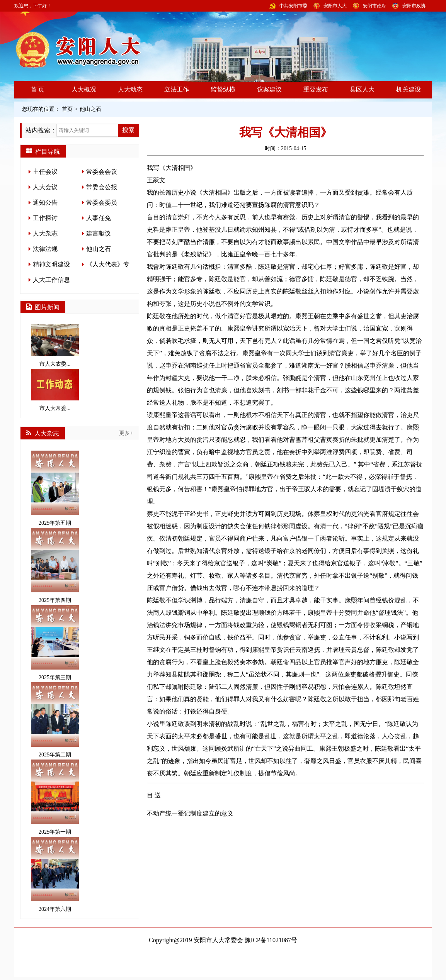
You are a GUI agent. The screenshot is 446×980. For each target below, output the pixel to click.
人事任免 (99, 218)
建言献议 (99, 233)
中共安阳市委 (293, 6)
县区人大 (362, 89)
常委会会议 (102, 172)
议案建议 (269, 89)
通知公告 (45, 203)
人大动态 (130, 89)
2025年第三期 (55, 643)
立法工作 (177, 89)
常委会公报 (102, 187)
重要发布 (316, 89)
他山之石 (90, 109)
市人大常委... (55, 390)
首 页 (37, 89)
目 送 (154, 795)
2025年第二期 (55, 720)
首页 (67, 109)
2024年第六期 (55, 874)
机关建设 (409, 89)
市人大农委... (55, 346)
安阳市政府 (375, 6)
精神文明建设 (51, 264)
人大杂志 (45, 233)
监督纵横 (223, 89)
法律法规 (45, 249)
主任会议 (45, 172)
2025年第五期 (55, 488)
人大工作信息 (51, 280)
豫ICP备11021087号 (271, 940)
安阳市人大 (335, 6)
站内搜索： (41, 130)
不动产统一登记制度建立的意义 (190, 813)
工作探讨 (45, 218)
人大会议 (45, 187)
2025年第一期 (55, 797)
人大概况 (84, 89)
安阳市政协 (414, 6)
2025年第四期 (55, 565)
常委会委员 (102, 203)
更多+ (126, 433)
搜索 (128, 130)
